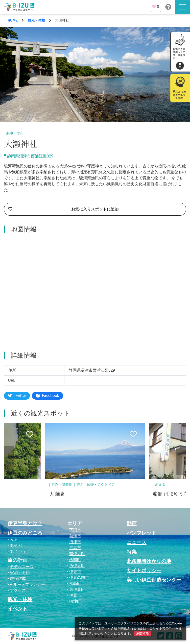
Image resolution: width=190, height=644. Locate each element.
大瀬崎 (57, 494)
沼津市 (75, 542)
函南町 (75, 560)
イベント (18, 609)
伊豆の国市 (79, 578)
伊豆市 (75, 595)
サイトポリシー (144, 570)
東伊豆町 (77, 589)
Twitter (17, 396)
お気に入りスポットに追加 (63, 209)
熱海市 (75, 536)
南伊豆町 (77, 554)
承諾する (142, 633)
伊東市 (75, 572)
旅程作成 (18, 579)
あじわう (18, 551)
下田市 (75, 530)
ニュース (137, 542)
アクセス (18, 590)
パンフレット (142, 533)
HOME (13, 20)
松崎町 (75, 583)
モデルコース (22, 567)
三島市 (75, 548)
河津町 (75, 601)
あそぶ (16, 545)
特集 (132, 552)
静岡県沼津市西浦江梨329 (29, 156)
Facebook (47, 396)
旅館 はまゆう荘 (171, 494)
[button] (9, 461)
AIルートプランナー (28, 584)
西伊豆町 (77, 566)
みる (14, 539)
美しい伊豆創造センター (154, 580)
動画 (132, 523)
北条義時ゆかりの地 (149, 561)
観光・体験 (36, 20)
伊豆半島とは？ (25, 523)
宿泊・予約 (20, 573)
